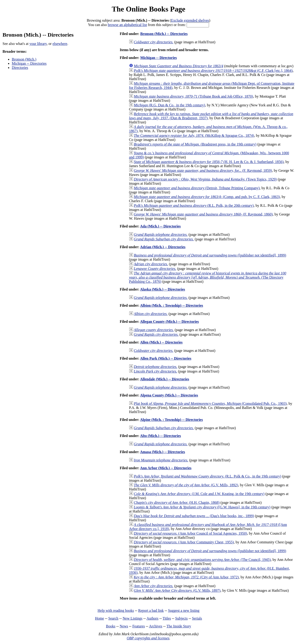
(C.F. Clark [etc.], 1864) (213, 71)
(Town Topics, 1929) (205, 179)
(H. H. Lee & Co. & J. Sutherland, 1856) (209, 162)
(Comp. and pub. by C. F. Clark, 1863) (207, 197)
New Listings (132, 618)
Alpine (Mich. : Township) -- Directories (172, 420)
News (124, 626)
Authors (153, 618)
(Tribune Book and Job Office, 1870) (194, 96)
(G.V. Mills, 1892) (186, 485)
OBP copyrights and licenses (148, 638)
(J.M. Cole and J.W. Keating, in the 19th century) (199, 494)
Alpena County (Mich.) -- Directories (169, 395)
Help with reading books (116, 610)
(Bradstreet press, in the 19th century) (195, 144)
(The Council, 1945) (202, 560)
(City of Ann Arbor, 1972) (186, 577)
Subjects (181, 618)
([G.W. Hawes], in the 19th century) (202, 507)
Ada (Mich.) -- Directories (160, 226)
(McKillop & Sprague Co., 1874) (194, 136)
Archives (156, 626)
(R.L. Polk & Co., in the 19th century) (208, 476)
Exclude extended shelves (190, 20)
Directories (20, 68)
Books (111, 626)
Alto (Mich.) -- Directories (160, 436)
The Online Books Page (148, 9)
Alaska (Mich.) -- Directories (163, 289)
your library (38, 44)
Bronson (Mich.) (24, 59)
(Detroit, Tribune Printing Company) (197, 188)
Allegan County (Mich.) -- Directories (169, 322)
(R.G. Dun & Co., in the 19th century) (169, 105)
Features (138, 626)
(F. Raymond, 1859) (203, 170)
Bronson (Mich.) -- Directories (164, 34)
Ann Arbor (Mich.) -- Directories (166, 468)
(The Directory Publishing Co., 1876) (208, 277)
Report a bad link (151, 610)
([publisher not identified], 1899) (210, 255)
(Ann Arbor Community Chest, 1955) (184, 542)
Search (113, 618)
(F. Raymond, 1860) (203, 214)
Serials (197, 618)
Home (99, 618)
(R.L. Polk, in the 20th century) (194, 205)
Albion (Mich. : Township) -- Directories (172, 305)
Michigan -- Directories (29, 63)
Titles (167, 618)
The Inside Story (179, 626)
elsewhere (60, 44)
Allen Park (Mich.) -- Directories (166, 358)
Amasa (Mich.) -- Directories (163, 452)
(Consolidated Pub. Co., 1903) (210, 404)
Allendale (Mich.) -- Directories (165, 379)
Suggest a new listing (184, 610)
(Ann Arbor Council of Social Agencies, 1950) (190, 533)
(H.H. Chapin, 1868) (177, 503)
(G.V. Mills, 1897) (177, 590)
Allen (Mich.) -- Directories (161, 342)
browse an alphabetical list (127, 25)
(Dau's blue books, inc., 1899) (194, 516)
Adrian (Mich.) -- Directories (163, 247)
